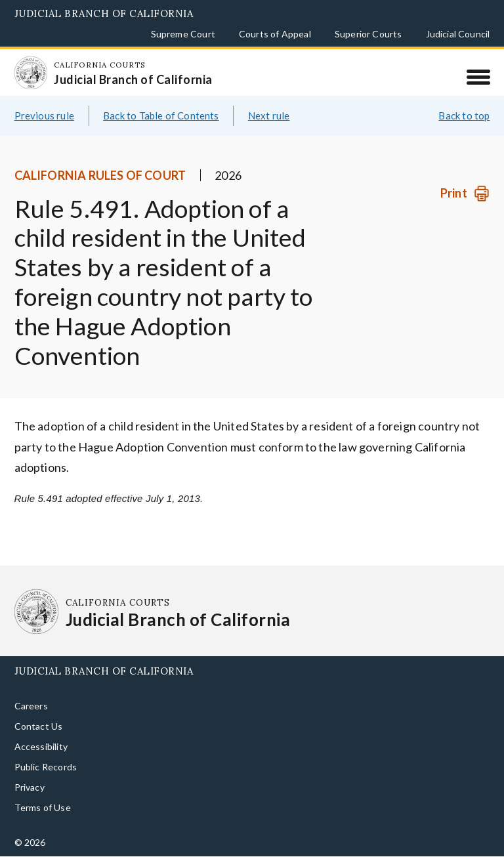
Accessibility (41, 746)
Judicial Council (458, 34)
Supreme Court (183, 34)
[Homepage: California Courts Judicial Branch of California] (31, 73)
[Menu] (478, 77)
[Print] (465, 193)
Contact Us (39, 726)
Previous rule (44, 115)
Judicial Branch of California (104, 13)
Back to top (464, 115)
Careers (31, 706)
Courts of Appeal (275, 34)
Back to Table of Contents (161, 115)
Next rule (269, 115)
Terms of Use (43, 807)
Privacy (30, 787)
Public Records (46, 767)
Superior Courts (368, 34)
